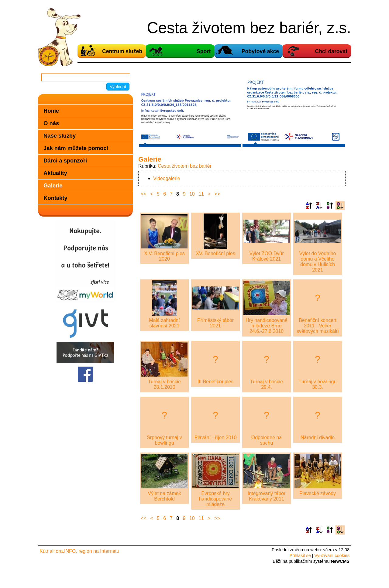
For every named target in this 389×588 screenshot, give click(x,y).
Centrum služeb (122, 51)
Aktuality (55, 173)
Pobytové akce (260, 51)
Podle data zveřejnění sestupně (340, 206)
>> (217, 194)
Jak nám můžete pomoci (76, 148)
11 (201, 194)
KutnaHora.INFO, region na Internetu (79, 551)
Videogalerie (167, 178)
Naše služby (60, 136)
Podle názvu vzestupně (309, 206)
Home (51, 111)
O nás (51, 123)
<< (144, 194)
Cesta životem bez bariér (185, 166)
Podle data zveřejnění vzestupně (330, 206)
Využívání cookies (332, 556)
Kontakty (55, 198)
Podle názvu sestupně (319, 206)
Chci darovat (331, 51)
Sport (204, 51)
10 (192, 194)
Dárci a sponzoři (65, 161)
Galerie (53, 185)
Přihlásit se (300, 556)
